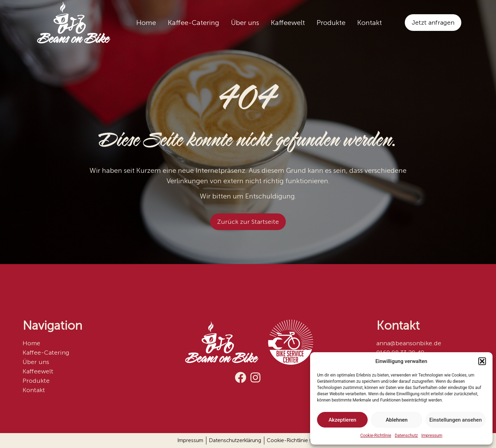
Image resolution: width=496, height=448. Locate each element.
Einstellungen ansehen (456, 420)
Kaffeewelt (288, 23)
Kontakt (370, 23)
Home (146, 23)
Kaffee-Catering (194, 23)
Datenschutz (406, 436)
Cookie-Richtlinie (376, 436)
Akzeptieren (342, 420)
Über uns (245, 23)
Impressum (432, 436)
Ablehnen (397, 420)
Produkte (331, 23)
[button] (482, 361)
